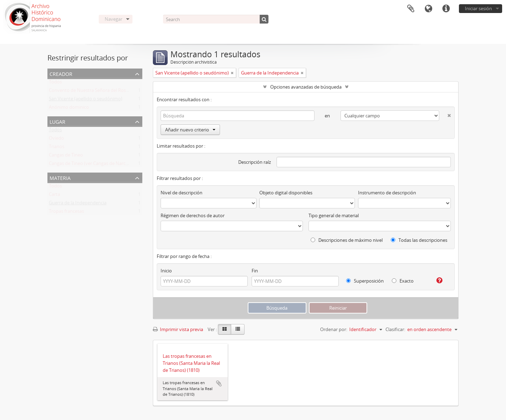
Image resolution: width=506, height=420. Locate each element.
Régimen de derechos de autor (193, 215)
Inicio (166, 271)
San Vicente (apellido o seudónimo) (86, 100)
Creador (61, 73)
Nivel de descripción (181, 193)
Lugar (57, 121)
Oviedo (56, 140)
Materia (60, 177)
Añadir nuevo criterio (190, 130)
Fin (255, 271)
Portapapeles (411, 9)
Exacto (403, 281)
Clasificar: (395, 329)
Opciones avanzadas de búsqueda (306, 87)
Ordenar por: (334, 329)
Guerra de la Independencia (78, 204)
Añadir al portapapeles (219, 383)
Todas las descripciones (419, 240)
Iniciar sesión (478, 8)
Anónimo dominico (69, 109)
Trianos (57, 148)
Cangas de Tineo (66, 156)
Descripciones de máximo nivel (347, 240)
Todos (55, 83)
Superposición (365, 281)
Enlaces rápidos (446, 9)
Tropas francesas (66, 213)
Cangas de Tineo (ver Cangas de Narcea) (90, 165)
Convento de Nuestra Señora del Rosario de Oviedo (103, 92)
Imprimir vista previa (178, 329)
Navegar (113, 19)
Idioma (428, 9)
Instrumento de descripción (387, 193)
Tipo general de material (334, 215)
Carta (54, 196)
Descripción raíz (255, 162)
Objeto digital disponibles (286, 193)
